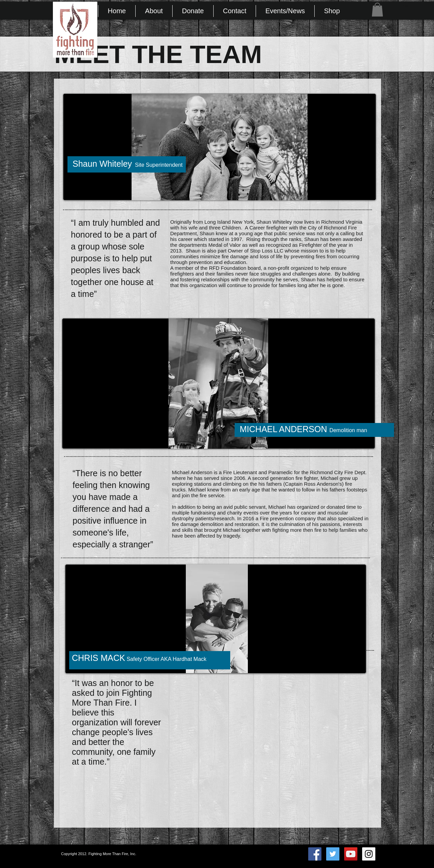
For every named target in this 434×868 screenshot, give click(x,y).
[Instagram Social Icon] (369, 854)
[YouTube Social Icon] (351, 854)
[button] (377, 10)
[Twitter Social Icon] (333, 854)
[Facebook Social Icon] (315, 854)
